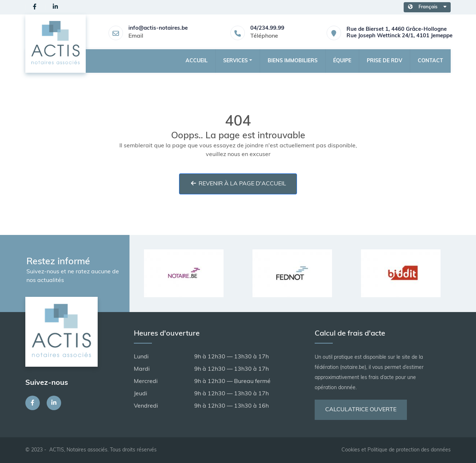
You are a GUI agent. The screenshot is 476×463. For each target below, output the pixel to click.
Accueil (197, 61)
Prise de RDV (384, 61)
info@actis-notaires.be (158, 28)
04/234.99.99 (267, 28)
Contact (430, 61)
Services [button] (235, 61)
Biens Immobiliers (293, 61)
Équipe (342, 61)
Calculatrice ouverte (361, 410)
